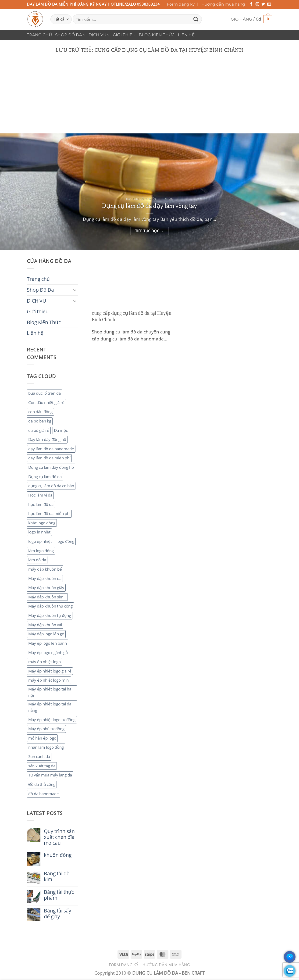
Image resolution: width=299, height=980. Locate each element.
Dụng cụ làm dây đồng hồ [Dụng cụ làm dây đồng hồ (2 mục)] (51, 467)
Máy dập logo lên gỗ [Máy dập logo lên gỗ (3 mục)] (46, 634)
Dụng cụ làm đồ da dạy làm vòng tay (149, 206)
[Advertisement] (149, 98)
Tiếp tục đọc (149, 231)
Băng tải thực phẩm (59, 895)
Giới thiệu (124, 35)
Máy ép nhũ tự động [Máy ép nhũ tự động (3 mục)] (46, 729)
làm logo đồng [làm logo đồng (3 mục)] (41, 551)
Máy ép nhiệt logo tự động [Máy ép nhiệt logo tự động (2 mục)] (52, 720)
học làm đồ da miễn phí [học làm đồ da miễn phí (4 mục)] (49, 513)
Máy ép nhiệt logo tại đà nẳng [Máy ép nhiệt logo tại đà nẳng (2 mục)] (50, 707)
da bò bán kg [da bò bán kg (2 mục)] (40, 421)
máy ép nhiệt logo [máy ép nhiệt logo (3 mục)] (44, 662)
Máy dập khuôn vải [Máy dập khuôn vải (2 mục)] (45, 625)
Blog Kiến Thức (157, 35)
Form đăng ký (181, 4)
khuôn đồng (58, 855)
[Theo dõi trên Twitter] (263, 4)
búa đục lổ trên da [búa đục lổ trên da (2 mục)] (44, 393)
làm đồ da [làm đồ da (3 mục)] (37, 560)
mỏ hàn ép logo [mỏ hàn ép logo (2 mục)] (42, 738)
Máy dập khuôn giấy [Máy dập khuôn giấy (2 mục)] (46, 588)
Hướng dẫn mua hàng (223, 4)
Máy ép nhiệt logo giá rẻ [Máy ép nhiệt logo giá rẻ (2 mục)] (50, 671)
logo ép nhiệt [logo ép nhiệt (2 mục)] (40, 541)
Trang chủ (39, 35)
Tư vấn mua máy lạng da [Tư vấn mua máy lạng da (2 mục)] (50, 775)
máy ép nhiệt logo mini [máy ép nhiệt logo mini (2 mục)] (49, 680)
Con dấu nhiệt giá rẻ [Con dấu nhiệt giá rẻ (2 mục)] (46, 402)
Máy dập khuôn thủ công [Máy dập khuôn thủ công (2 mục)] (50, 606)
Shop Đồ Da (70, 35)
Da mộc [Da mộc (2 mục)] (61, 430)
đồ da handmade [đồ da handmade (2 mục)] (44, 794)
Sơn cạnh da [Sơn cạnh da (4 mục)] (39, 756)
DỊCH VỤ (99, 35)
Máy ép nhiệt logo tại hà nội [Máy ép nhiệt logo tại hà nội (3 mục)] (50, 692)
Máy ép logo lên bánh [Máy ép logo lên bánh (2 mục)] (48, 643)
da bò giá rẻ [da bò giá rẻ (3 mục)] (39, 430)
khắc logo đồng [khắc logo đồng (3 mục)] (42, 523)
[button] (251, 19)
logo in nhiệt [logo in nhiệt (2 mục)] (39, 532)
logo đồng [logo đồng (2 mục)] (65, 541)
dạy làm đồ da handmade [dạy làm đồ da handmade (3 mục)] (51, 449)
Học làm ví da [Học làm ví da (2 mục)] (40, 495)
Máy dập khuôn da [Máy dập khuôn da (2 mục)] (45, 578)
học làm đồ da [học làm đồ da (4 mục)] (41, 504)
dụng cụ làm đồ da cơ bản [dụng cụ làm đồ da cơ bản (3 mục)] (51, 486)
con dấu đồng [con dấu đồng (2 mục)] (40, 412)
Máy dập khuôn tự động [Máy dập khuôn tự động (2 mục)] (50, 615)
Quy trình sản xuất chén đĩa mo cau (59, 837)
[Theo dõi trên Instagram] (257, 4)
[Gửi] (196, 19)
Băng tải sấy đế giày (58, 914)
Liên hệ (186, 35)
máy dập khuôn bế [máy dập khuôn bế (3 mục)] (45, 569)
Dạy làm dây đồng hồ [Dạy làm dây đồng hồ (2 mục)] (47, 439)
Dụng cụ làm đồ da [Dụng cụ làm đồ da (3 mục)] (45, 477)
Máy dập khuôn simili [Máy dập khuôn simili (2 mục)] (47, 597)
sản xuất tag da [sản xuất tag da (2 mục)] (42, 766)
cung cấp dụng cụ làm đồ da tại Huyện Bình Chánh (132, 316)
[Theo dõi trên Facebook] (251, 4)
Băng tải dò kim (57, 876)
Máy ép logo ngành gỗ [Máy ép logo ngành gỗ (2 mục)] (48, 653)
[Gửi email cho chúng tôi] (269, 4)
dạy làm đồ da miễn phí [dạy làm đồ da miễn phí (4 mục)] (49, 458)
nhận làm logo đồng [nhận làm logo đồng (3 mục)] (46, 747)
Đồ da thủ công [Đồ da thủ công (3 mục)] (42, 784)
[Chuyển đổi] (75, 290)
